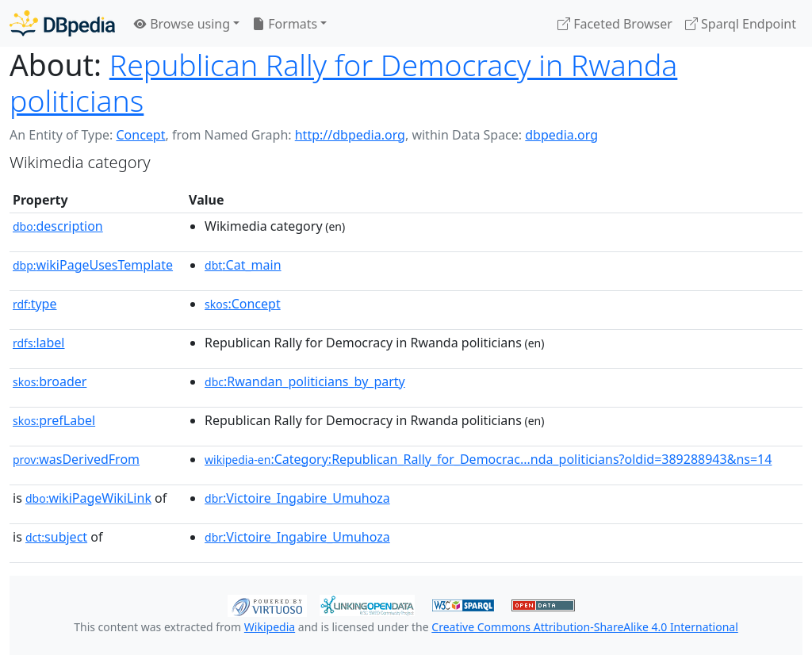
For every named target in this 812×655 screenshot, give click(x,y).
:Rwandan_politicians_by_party (305, 381)
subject (56, 537)
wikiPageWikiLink (88, 498)
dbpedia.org (561, 135)
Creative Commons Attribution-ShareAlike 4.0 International (584, 627)
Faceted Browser (615, 24)
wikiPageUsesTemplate (93, 265)
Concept (140, 135)
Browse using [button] (182, 24)
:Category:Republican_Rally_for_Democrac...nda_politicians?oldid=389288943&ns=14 (488, 459)
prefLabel (54, 420)
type (35, 304)
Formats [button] (285, 24)
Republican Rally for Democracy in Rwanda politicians (343, 82)
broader (50, 381)
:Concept (243, 304)
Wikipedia (270, 627)
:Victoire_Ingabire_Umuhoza (297, 498)
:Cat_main (243, 265)
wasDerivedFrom (76, 459)
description (58, 226)
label (39, 343)
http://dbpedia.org (350, 135)
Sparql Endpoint (741, 24)
